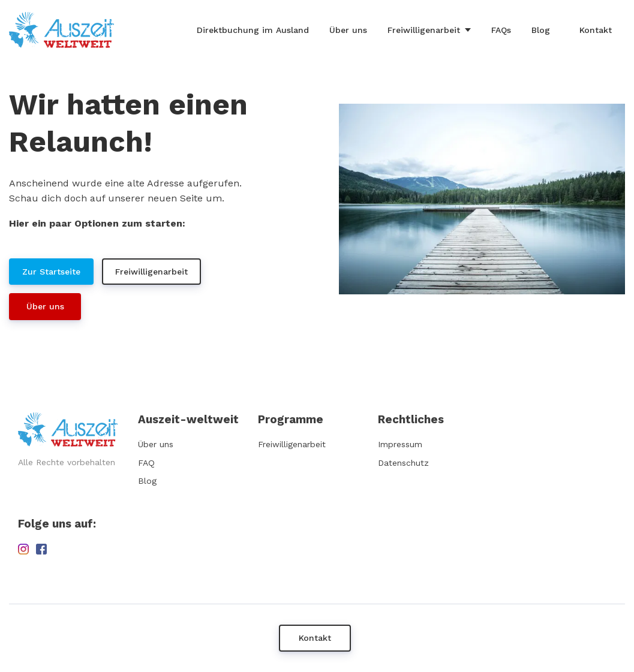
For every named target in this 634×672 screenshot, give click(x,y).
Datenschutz (403, 463)
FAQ (146, 463)
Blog (147, 481)
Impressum (400, 444)
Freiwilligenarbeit (292, 444)
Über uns (156, 444)
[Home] (64, 30)
